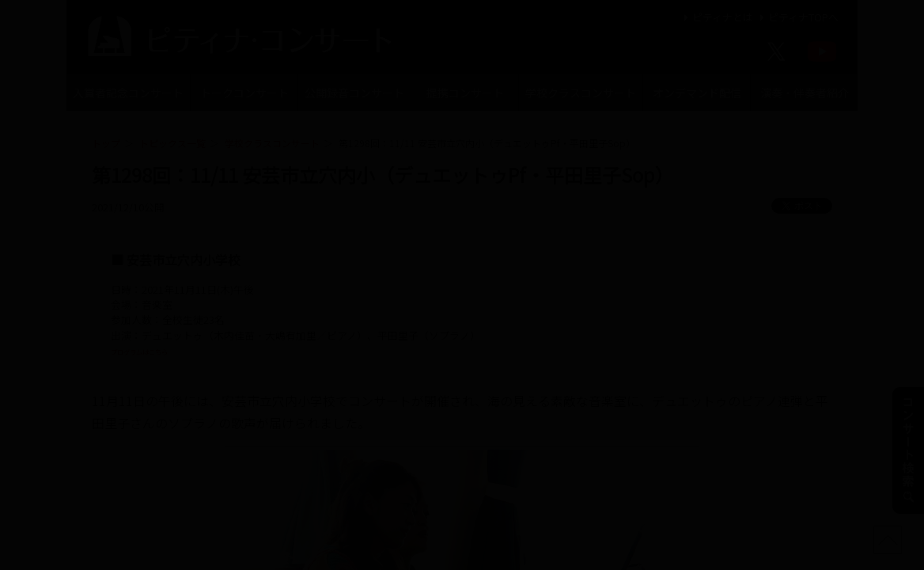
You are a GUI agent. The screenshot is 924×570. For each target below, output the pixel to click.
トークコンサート (244, 93)
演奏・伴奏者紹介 (805, 93)
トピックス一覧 (172, 143)
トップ (106, 143)
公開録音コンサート (354, 93)
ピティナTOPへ (797, 17)
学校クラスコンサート (581, 93)
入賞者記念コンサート (128, 93)
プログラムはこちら (157, 350)
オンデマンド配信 (697, 93)
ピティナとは (716, 17)
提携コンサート (465, 93)
